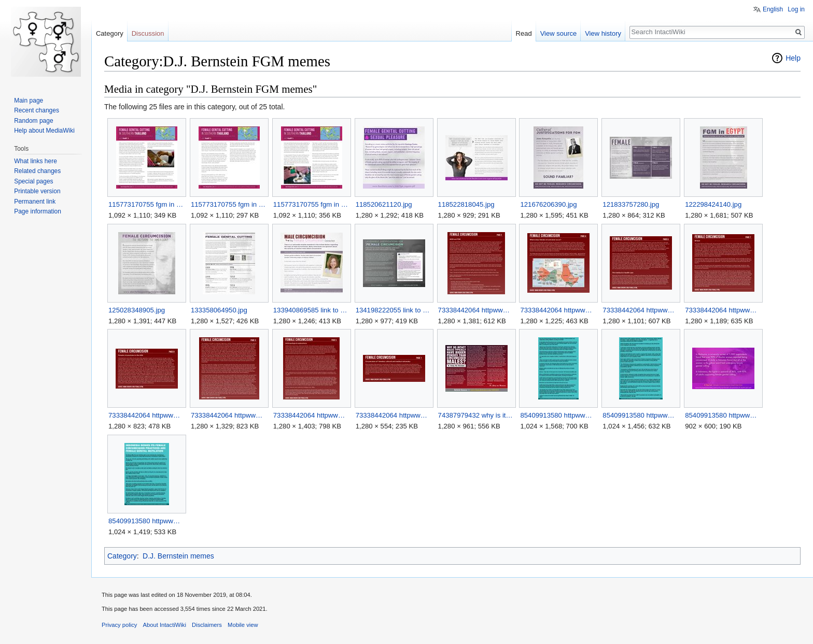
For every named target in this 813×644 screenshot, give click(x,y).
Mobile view (243, 625)
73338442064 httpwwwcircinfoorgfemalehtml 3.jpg (641, 310)
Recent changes (37, 110)
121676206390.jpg (548, 204)
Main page (29, 101)
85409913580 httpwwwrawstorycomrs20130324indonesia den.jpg (146, 521)
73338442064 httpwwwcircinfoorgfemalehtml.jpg (394, 415)
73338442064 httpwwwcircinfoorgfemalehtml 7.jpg (311, 415)
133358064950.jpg (219, 310)
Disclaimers (207, 625)
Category (122, 556)
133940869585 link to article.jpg (311, 310)
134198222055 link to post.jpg (394, 310)
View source (559, 33)
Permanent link (35, 202)
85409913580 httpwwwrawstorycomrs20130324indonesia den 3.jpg (723, 415)
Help (793, 58)
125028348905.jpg (137, 310)
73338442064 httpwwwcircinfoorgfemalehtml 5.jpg (146, 415)
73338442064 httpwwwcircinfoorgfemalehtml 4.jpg (723, 310)
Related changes (37, 171)
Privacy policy (119, 625)
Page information (38, 211)
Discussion (148, 33)
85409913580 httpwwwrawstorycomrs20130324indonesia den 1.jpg (558, 415)
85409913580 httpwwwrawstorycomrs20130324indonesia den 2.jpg (641, 415)
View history (603, 33)
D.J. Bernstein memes (178, 556)
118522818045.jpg (466, 204)
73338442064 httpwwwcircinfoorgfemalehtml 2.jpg (558, 310)
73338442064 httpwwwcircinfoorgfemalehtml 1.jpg (476, 310)
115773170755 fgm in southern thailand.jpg (311, 204)
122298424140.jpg (713, 204)
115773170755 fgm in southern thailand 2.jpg (229, 204)
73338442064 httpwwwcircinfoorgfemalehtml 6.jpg (229, 415)
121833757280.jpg (631, 204)
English (773, 9)
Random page (33, 121)
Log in (796, 9)
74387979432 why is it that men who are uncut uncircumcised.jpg (476, 415)
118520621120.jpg (384, 204)
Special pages (33, 181)
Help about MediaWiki (44, 131)
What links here (36, 161)
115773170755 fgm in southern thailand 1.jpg (146, 204)
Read (524, 33)
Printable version (37, 191)
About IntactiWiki (165, 625)
